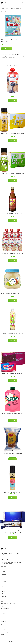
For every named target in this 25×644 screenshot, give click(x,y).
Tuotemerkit (4, 616)
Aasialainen (4, 574)
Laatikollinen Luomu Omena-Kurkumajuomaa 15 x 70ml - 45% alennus (12, 134)
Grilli (2, 577)
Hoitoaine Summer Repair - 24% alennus (12, 492)
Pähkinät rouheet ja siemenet (8, 604)
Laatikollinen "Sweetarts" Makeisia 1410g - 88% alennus (12, 374)
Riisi (2, 611)
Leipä (2, 586)
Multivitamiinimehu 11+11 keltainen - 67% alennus (13, 214)
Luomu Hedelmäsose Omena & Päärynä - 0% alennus (12, 294)
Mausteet (3, 599)
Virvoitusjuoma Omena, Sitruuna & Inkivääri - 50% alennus (13, 334)
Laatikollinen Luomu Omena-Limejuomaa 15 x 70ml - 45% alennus (13, 174)
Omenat (18, 40)
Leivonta (3, 589)
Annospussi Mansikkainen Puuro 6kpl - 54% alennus (13, 254)
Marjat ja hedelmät (11, 40)
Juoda (2, 579)
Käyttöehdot (4, 629)
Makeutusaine (4, 594)
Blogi (2, 625)
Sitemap (3, 634)
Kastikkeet (3, 582)
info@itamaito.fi (5, 567)
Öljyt (2, 601)
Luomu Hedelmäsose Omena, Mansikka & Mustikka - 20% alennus (13, 414)
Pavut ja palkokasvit (6, 609)
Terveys (3, 613)
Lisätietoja (7, 49)
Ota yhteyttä (4, 627)
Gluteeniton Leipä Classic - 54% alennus (12, 454)
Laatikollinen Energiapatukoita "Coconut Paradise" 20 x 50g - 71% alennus (12, 532)
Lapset (3, 584)
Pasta (2, 606)
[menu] (22, 3)
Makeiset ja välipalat (6, 591)
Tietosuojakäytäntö (6, 632)
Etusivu (3, 13)
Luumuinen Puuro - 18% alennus (12, 95)
